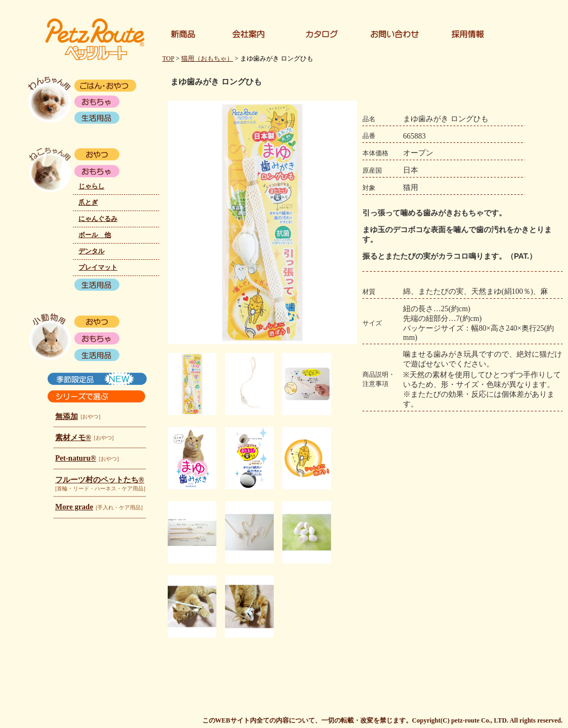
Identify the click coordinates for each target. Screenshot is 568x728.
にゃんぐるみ (98, 219)
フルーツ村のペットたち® (100, 480)
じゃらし (91, 186)
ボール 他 (95, 235)
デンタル (91, 251)
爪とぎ (88, 202)
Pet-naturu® (76, 458)
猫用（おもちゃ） (207, 58)
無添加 (67, 417)
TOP (168, 58)
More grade (74, 507)
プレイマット (98, 267)
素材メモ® (73, 438)
